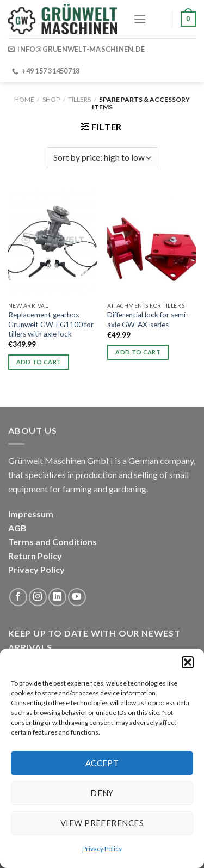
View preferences (102, 823)
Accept (102, 763)
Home (24, 99)
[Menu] (140, 19)
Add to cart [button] (39, 362)
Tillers (79, 99)
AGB (17, 528)
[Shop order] (102, 158)
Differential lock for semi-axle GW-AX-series (148, 320)
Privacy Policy (102, 849)
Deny (102, 793)
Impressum (31, 514)
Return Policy (35, 556)
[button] (188, 662)
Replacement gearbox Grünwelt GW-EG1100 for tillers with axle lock (51, 324)
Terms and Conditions (52, 542)
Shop (51, 99)
